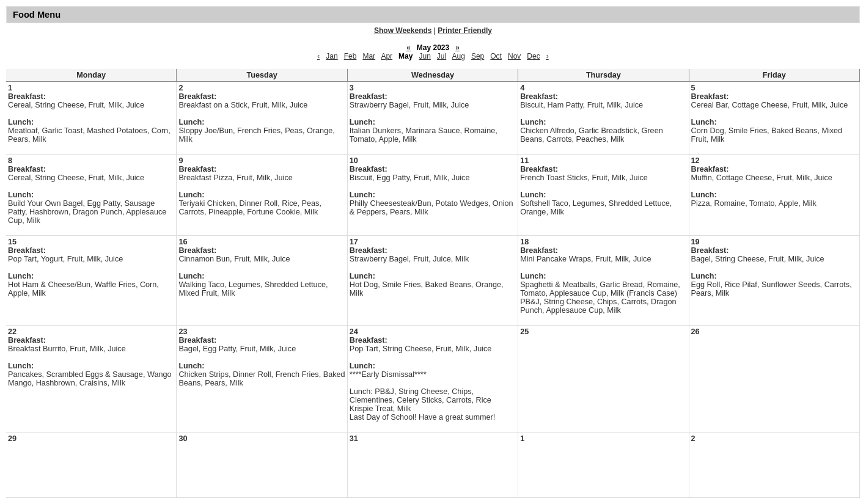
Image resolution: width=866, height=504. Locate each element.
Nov (514, 56)
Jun (424, 56)
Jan (332, 56)
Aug (459, 56)
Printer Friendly (465, 31)
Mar (369, 56)
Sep (478, 56)
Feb (350, 56)
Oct (496, 56)
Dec (533, 56)
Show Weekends (403, 31)
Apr (387, 56)
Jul (442, 56)
